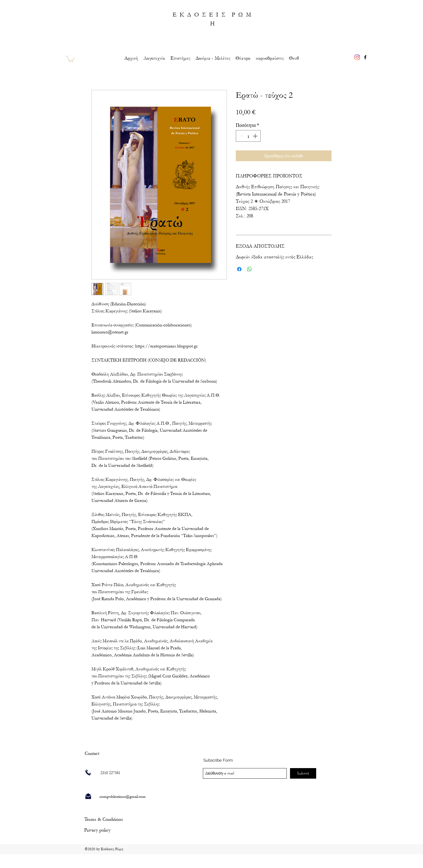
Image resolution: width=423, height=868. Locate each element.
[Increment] (256, 136)
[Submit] (303, 773)
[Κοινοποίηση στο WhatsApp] (250, 269)
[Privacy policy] (97, 830)
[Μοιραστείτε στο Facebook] (239, 269)
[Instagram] (357, 57)
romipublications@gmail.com (123, 797)
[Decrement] (241, 136)
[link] (70, 59)
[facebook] (365, 57)
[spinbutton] (248, 136)
